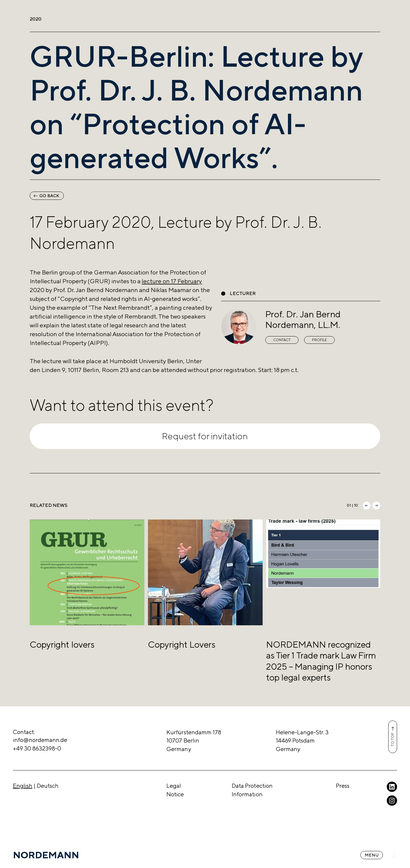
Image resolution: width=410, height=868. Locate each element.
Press (343, 786)
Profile (319, 340)
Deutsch (48, 786)
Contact (282, 340)
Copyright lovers (62, 644)
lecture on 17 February (172, 281)
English (23, 786)
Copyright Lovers (182, 644)
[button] (367, 506)
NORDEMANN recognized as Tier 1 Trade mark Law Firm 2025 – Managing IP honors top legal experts (321, 661)
